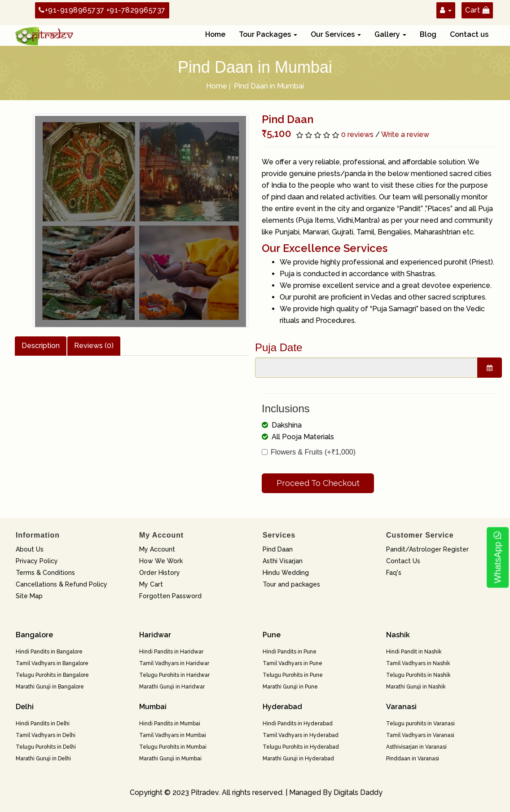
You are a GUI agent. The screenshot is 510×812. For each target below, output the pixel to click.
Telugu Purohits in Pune (293, 675)
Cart (477, 10)
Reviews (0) (94, 346)
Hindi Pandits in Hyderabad (298, 724)
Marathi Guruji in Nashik (416, 687)
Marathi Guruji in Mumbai (170, 759)
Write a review (405, 135)
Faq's (394, 573)
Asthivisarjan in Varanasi (416, 747)
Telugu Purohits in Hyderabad (301, 747)
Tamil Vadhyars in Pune (292, 663)
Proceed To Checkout (318, 483)
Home (215, 34)
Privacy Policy (37, 561)
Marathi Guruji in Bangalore (50, 687)
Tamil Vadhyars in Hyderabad (301, 735)
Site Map (29, 596)
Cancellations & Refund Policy (62, 584)
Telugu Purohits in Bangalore (52, 675)
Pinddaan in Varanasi (413, 759)
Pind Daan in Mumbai (269, 86)
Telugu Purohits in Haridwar (174, 675)
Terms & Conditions (45, 573)
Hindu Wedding (286, 573)
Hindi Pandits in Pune (290, 652)
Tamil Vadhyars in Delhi (46, 735)
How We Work (161, 561)
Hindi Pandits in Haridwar (171, 652)
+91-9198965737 (72, 10)
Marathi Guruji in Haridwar (172, 687)
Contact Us (403, 561)
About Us (30, 549)
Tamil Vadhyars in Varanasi (420, 735)
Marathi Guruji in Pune (290, 687)
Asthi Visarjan (283, 561)
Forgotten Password (170, 596)
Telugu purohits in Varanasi (420, 724)
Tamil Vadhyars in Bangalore (52, 663)
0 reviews (357, 135)
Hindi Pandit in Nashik (414, 652)
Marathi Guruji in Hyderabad (298, 759)
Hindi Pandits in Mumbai (170, 724)
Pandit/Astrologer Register (427, 549)
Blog (428, 34)
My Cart (151, 584)
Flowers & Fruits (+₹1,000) (309, 452)
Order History (160, 573)
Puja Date (279, 347)
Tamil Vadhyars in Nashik (418, 663)
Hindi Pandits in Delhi (43, 724)
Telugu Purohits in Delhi (46, 747)
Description (41, 346)
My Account (157, 549)
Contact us (469, 34)
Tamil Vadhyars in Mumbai (173, 735)
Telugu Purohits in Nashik (418, 675)
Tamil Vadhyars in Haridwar (174, 663)
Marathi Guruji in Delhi (43, 759)
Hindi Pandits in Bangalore (49, 652)
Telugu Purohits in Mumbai (173, 747)
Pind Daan (278, 549)
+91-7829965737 (136, 10)
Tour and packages (291, 584)
